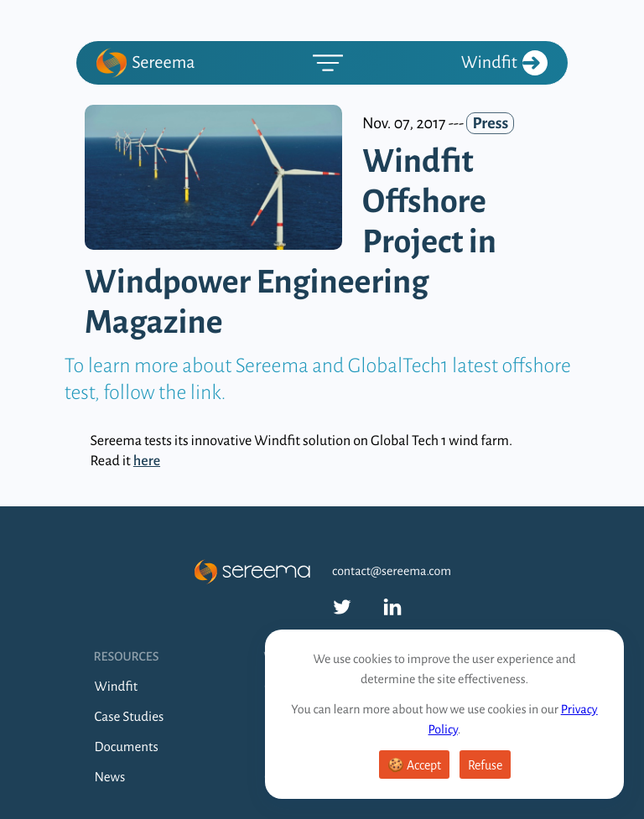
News (110, 778)
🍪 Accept (414, 765)
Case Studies (130, 717)
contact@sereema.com (392, 572)
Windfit (504, 63)
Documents (127, 747)
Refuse (485, 765)
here (147, 461)
